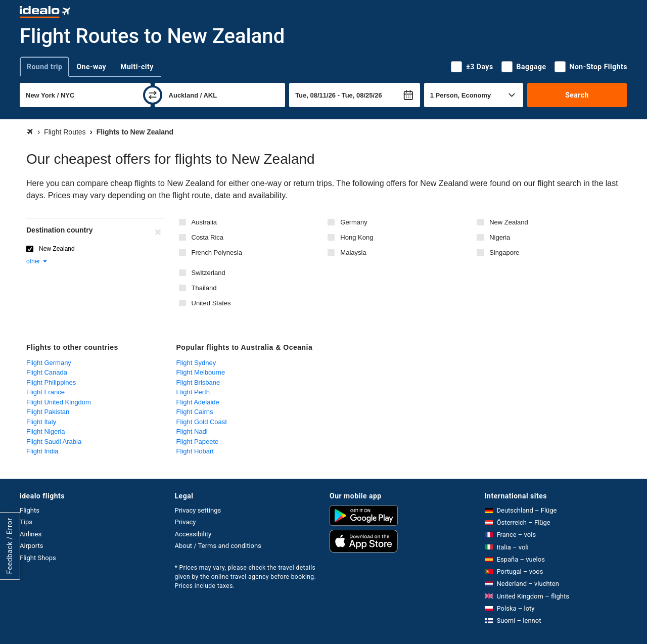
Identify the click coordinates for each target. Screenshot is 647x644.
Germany (354, 222)
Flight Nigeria (46, 431)
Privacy (186, 522)
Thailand (204, 288)
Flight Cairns (195, 412)
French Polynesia (217, 252)
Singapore (504, 252)
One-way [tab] (91, 67)
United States (211, 303)
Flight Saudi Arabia (54, 442)
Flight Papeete (198, 442)
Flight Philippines (51, 382)
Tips (26, 522)
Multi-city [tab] (137, 67)
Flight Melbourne (201, 372)
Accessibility (193, 534)
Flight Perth (193, 392)
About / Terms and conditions (218, 546)
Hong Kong (357, 237)
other (37, 261)
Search (577, 95)
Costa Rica (208, 237)
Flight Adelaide (198, 402)
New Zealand (509, 222)
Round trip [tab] (44, 67)
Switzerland (209, 273)
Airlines (31, 534)
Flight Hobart (195, 451)
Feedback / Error (10, 546)
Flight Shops (38, 558)
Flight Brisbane (198, 382)
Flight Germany (49, 363)
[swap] (153, 95)
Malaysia (353, 252)
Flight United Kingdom (59, 402)
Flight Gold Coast (202, 422)
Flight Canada (47, 372)
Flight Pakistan (48, 412)
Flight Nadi (192, 431)
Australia (204, 222)
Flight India (42, 451)
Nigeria (500, 237)
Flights (30, 510)
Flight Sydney (196, 363)
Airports (31, 546)
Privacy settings (198, 510)
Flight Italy (41, 422)
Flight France (45, 392)
